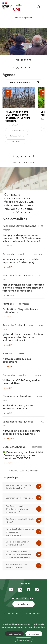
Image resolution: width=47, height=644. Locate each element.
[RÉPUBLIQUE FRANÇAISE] (8, 7)
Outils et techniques (17, 136)
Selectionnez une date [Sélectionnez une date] (19, 82)
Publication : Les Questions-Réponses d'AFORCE (19, 407)
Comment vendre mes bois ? (19, 498)
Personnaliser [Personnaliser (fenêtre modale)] (24, 640)
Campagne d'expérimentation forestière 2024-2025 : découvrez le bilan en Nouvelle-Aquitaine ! (22, 238)
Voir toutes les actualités (23, 471)
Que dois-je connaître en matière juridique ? (17, 543)
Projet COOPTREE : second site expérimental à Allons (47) (21, 261)
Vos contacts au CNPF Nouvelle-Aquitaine (16, 566)
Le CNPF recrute (33, 613)
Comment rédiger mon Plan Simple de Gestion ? (19, 486)
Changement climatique (17, 396)
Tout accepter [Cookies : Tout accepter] (14, 634)
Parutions (8, 304)
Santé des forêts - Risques (18, 275)
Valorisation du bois (17, 130)
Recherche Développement (19, 226)
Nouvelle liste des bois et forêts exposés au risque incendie (21, 432)
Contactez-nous (11, 613)
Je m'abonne (24, 604)
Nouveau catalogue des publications (17, 360)
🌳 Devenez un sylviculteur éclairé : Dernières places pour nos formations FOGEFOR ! (23, 455)
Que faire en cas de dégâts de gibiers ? (20, 520)
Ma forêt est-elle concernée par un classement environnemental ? (20, 532)
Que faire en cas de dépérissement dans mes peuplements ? (17, 509)
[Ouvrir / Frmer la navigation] (44, 6)
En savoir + (8, 245)
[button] (13, 67)
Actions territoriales (14, 254)
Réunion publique (16, 142)
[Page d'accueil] (18, 7)
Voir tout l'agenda (24, 162)
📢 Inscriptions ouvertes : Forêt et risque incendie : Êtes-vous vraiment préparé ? (23, 337)
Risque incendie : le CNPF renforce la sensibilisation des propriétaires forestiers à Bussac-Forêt (23, 287)
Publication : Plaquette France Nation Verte (20, 310)
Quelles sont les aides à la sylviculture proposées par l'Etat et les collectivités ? (18, 554)
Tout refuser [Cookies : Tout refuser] (34, 634)
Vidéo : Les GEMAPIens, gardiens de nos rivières (22, 382)
